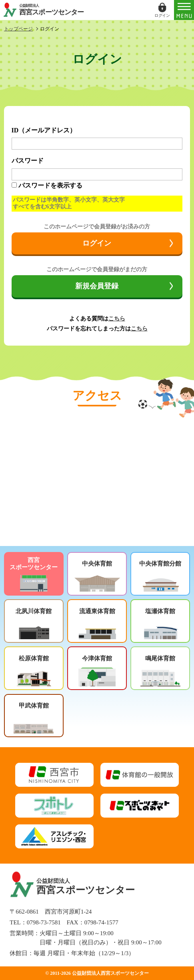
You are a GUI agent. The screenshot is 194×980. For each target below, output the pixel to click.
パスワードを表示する (50, 185)
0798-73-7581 (44, 922)
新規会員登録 (97, 286)
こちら (117, 319)
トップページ (18, 29)
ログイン (97, 243)
